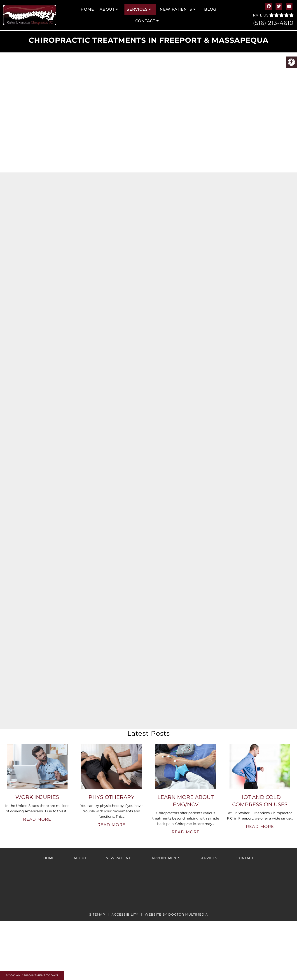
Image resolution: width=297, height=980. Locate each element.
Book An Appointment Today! (32, 975)
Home (87, 9)
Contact (145, 21)
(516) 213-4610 (273, 23)
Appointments (166, 858)
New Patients (176, 9)
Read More (37, 819)
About (107, 9)
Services (137, 9)
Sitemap (97, 914)
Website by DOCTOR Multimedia (176, 914)
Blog (210, 9)
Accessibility (125, 914)
